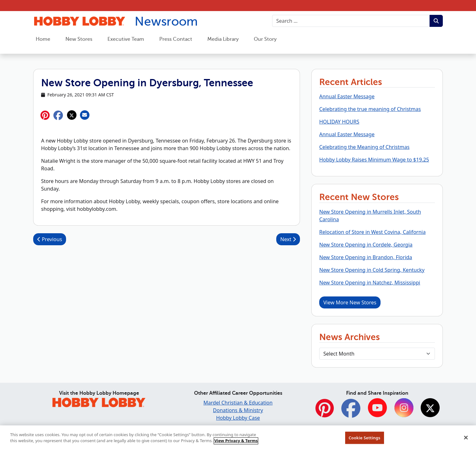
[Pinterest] (325, 412)
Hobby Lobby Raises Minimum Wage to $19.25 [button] (374, 160)
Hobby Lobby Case (238, 418)
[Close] (466, 441)
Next (288, 239)
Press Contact (176, 39)
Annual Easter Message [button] (347, 96)
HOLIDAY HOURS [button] (339, 122)
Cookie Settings (364, 441)
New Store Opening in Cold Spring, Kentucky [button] (372, 270)
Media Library (223, 39)
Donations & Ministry (238, 410)
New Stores (79, 39)
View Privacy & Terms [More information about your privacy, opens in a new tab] (236, 444)
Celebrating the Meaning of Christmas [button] (364, 147)
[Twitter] (430, 408)
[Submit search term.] (436, 21)
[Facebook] (351, 412)
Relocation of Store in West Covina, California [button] (372, 232)
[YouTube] (377, 408)
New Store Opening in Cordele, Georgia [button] (366, 245)
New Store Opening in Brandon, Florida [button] (366, 257)
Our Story (265, 39)
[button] (58, 115)
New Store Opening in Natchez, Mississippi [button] (370, 283)
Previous (50, 239)
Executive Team (126, 39)
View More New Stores (350, 302)
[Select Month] (377, 354)
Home (43, 39)
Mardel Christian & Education (238, 403)
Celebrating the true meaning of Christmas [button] (370, 109)
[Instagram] (404, 408)
